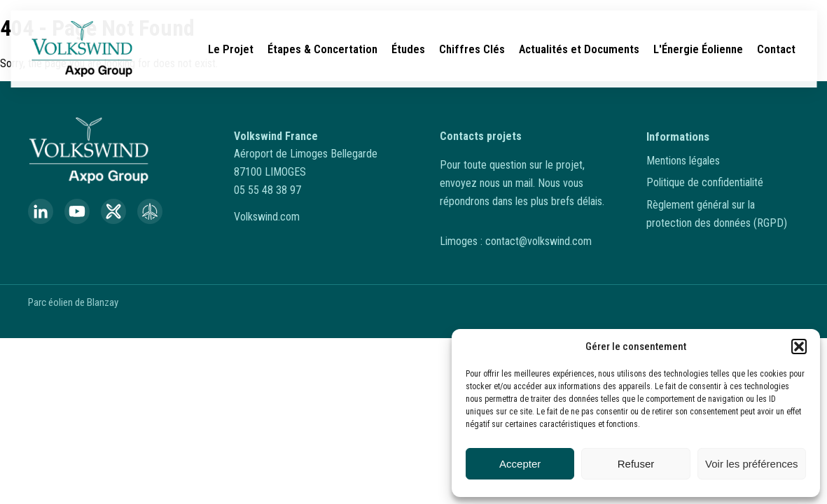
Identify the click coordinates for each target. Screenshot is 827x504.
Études (408, 49)
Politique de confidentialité (705, 182)
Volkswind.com (267, 217)
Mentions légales (683, 161)
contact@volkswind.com (538, 241)
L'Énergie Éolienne (698, 49)
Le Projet (231, 49)
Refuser (636, 464)
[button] (799, 346)
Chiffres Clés (472, 49)
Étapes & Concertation (322, 49)
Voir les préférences (752, 464)
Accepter (520, 464)
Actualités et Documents (579, 49)
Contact (776, 49)
